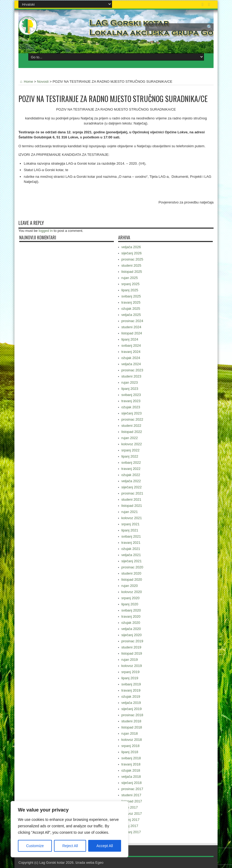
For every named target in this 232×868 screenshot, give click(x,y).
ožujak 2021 (131, 549)
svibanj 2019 (131, 684)
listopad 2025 (132, 272)
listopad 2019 (132, 653)
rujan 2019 (129, 660)
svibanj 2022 (131, 463)
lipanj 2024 (130, 339)
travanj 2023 (131, 401)
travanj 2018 (131, 764)
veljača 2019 (131, 703)
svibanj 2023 (131, 395)
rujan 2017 (129, 807)
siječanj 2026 (132, 253)
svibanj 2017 (131, 832)
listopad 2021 (132, 506)
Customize (35, 846)
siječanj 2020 (132, 635)
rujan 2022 (129, 438)
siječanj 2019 (132, 709)
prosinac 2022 (132, 419)
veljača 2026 (131, 247)
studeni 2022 (131, 426)
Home (26, 82)
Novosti (43, 82)
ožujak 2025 (131, 309)
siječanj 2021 (132, 561)
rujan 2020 (129, 586)
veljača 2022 (131, 481)
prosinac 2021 (132, 493)
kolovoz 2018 (132, 740)
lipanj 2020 (130, 604)
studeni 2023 (131, 376)
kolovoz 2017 (132, 814)
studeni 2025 (131, 265)
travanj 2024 (131, 352)
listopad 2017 (132, 801)
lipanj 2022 (130, 456)
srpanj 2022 (130, 450)
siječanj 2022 (132, 487)
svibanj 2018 (131, 758)
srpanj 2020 (130, 598)
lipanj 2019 (130, 678)
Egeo (99, 863)
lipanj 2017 (130, 826)
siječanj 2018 (132, 783)
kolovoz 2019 (132, 666)
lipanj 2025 (130, 290)
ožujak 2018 (131, 770)
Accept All (105, 846)
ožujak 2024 (131, 358)
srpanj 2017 (130, 820)
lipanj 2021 (130, 530)
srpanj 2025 (130, 284)
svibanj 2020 (131, 610)
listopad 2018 (132, 727)
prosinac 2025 (132, 259)
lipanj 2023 (130, 389)
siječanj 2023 (132, 413)
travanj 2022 (131, 469)
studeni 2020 (131, 573)
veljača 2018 (131, 777)
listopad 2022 (132, 432)
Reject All (70, 846)
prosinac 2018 (132, 715)
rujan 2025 (129, 278)
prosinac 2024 (132, 321)
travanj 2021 (131, 543)
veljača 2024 (131, 364)
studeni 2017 (131, 795)
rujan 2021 (129, 512)
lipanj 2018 (130, 752)
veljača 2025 (131, 315)
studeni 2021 (131, 499)
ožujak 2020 (131, 623)
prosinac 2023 (132, 370)
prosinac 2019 (132, 641)
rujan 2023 (129, 382)
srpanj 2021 (130, 524)
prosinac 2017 (132, 789)
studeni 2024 (131, 327)
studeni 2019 (131, 647)
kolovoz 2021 (132, 518)
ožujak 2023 (131, 407)
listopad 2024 (132, 333)
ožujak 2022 (131, 475)
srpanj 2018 (130, 746)
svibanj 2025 (131, 296)
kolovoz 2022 (132, 444)
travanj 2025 (131, 302)
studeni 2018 (131, 721)
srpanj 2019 (130, 672)
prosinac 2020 (132, 567)
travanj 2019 (131, 690)
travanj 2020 (131, 616)
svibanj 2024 (131, 346)
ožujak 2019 (131, 697)
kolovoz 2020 (132, 592)
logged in (46, 231)
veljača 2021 (131, 555)
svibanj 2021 (131, 536)
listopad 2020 (132, 580)
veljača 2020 (131, 629)
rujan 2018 (129, 733)
